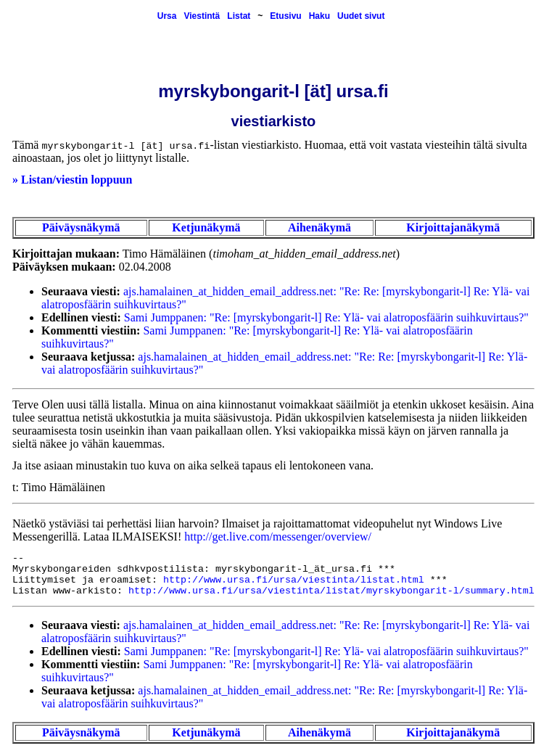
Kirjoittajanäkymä (453, 227)
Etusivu (285, 16)
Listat (239, 16)
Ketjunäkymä (206, 227)
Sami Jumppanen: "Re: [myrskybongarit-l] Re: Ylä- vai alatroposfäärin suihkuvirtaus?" (326, 317)
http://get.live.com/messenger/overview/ (278, 537)
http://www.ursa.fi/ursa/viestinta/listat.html (294, 580)
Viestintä (202, 16)
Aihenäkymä (319, 227)
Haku (319, 16)
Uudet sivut (361, 16)
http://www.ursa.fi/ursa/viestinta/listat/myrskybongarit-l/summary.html (331, 591)
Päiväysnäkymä (81, 227)
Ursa (167, 16)
